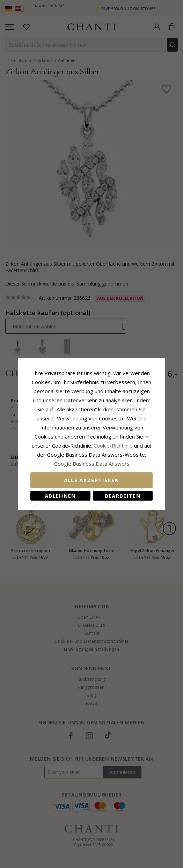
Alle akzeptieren (92, 480)
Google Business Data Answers (92, 464)
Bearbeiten (123, 496)
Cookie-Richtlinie (113, 446)
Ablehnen (60, 496)
